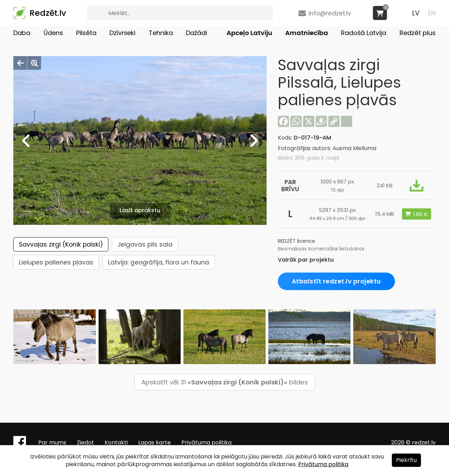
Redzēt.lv (48, 13)
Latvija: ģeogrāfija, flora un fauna (159, 262)
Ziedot (85, 443)
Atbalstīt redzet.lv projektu (336, 281)
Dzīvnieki (122, 33)
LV (416, 13)
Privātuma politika (206, 443)
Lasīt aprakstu (140, 210)
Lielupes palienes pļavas (56, 262)
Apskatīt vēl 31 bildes (225, 382)
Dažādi (196, 33)
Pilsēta (86, 33)
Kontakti (116, 443)
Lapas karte (155, 443)
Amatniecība (307, 33)
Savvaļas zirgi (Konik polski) (61, 244)
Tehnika (161, 33)
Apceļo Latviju (249, 33)
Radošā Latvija (364, 33)
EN (432, 13)
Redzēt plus (418, 33)
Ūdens (53, 33)
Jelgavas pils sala (145, 244)
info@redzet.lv (330, 13)
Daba (22, 33)
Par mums (52, 443)
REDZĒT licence (296, 241)
